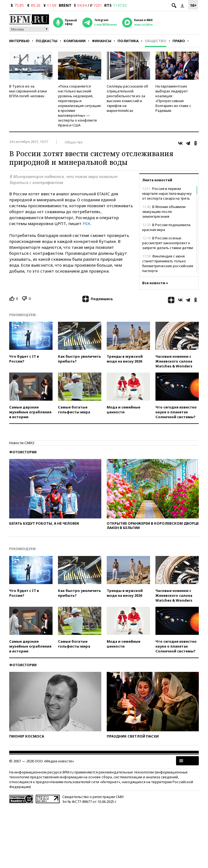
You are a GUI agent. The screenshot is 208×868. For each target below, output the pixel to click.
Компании (75, 41)
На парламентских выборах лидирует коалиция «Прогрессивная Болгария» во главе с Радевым (173, 98)
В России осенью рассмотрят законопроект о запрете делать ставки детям (168, 243)
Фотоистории (23, 452)
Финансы (102, 41)
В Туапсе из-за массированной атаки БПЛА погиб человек (28, 91)
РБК (87, 223)
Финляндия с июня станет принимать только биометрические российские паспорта (168, 263)
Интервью (19, 41)
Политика (128, 41)
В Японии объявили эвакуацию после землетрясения (164, 212)
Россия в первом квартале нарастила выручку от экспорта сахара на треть (167, 193)
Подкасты (47, 41)
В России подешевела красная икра (166, 227)
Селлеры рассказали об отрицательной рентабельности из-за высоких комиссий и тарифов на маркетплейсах (127, 98)
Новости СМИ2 (22, 443)
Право (179, 41)
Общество (156, 41)
